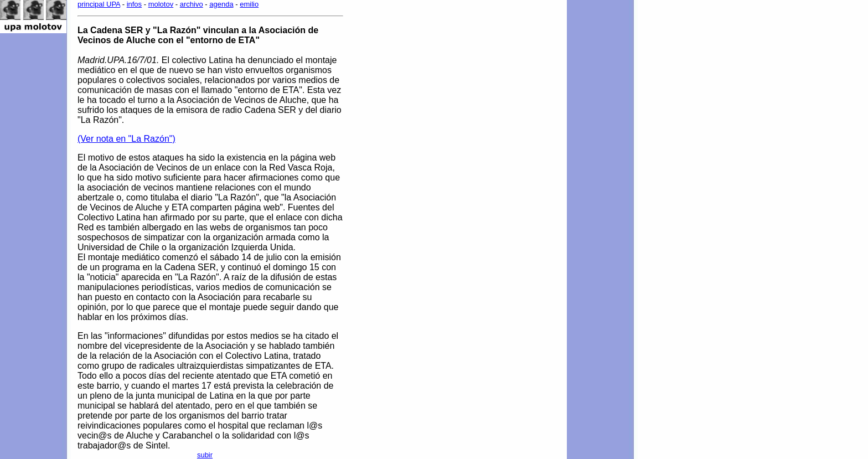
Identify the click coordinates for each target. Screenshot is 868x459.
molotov (161, 4)
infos (134, 4)
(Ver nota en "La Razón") (126, 139)
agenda (221, 4)
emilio (249, 4)
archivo (192, 4)
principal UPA (99, 4)
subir (205, 455)
